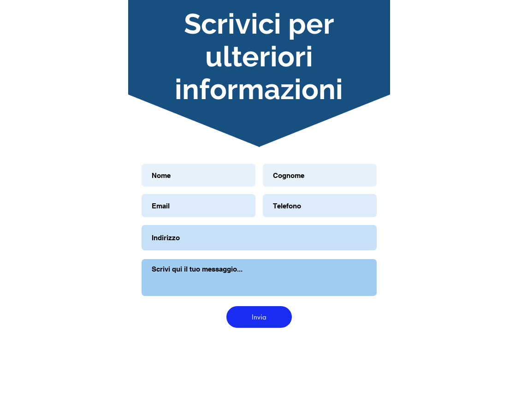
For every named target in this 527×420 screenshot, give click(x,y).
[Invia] (259, 317)
